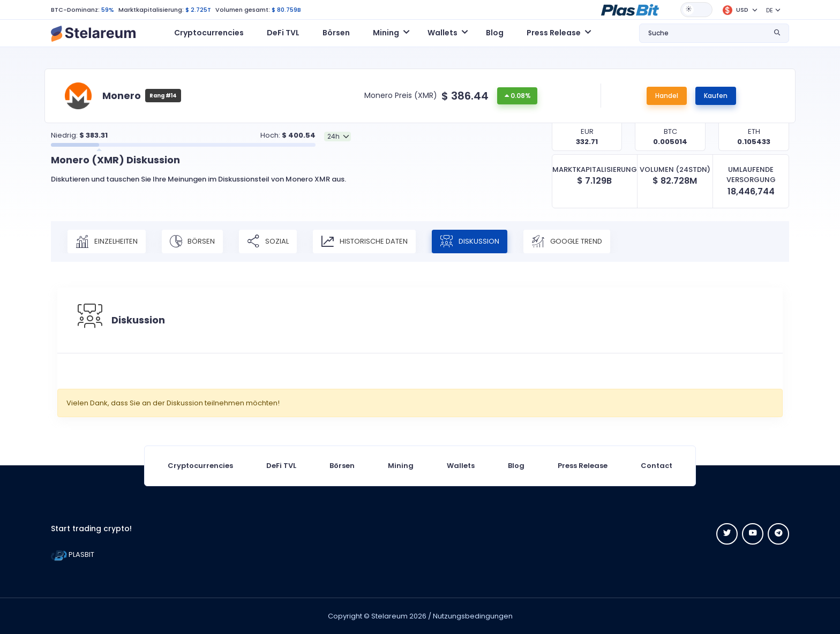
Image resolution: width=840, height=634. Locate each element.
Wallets (461, 466)
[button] (630, 9)
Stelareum (389, 616)
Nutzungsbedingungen (473, 616)
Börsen (336, 33)
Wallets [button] (442, 33)
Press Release (583, 466)
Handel (667, 96)
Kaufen (716, 96)
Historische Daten (364, 241)
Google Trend (567, 241)
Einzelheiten (107, 241)
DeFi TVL (283, 33)
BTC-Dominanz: (75, 10)
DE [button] (770, 10)
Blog (495, 33)
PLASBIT (73, 554)
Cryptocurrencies (209, 33)
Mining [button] (386, 33)
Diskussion (470, 241)
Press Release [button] (554, 33)
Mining (401, 466)
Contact (657, 466)
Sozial (268, 241)
